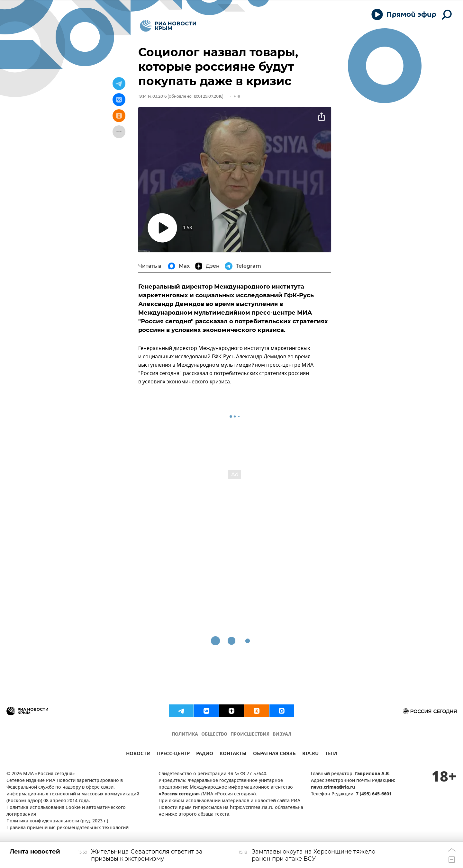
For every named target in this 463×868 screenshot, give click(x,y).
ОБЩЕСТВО (214, 734)
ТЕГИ (331, 754)
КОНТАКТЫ (233, 754)
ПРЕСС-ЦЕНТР (173, 754)
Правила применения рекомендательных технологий (68, 828)
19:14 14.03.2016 (152, 96)
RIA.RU (310, 754)
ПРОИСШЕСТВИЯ (250, 734)
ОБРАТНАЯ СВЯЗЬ (274, 754)
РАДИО (205, 754)
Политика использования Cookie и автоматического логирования (66, 811)
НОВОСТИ (138, 754)
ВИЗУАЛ (282, 734)
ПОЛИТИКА (185, 734)
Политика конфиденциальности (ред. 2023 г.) (57, 821)
